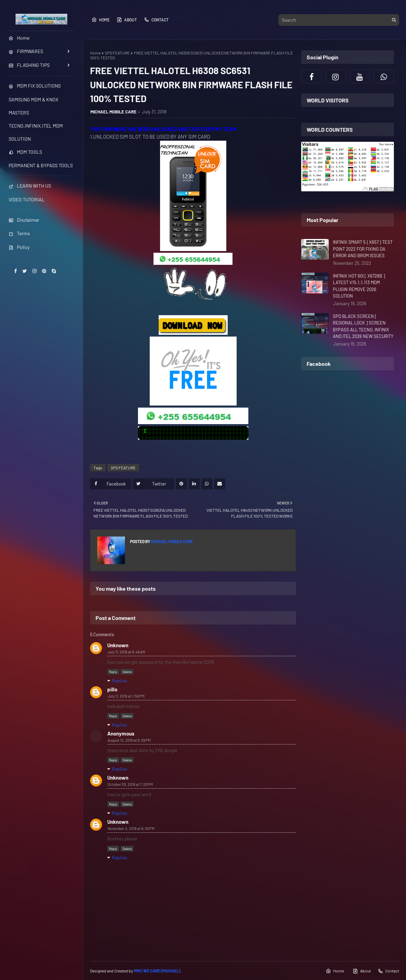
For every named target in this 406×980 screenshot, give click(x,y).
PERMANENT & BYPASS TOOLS (41, 165)
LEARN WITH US (30, 186)
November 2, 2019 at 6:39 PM (131, 828)
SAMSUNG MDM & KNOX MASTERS (33, 106)
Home (101, 20)
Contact (156, 20)
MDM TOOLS (25, 152)
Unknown (118, 645)
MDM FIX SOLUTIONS (35, 86)
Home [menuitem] (19, 38)
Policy (19, 247)
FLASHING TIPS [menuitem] (29, 65)
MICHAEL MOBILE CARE (113, 112)
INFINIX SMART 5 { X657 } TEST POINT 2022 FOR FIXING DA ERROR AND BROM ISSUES (363, 249)
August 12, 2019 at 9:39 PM (129, 740)
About (127, 20)
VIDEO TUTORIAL (27, 199)
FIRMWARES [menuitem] (26, 51)
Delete (127, 672)
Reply (113, 672)
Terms (19, 233)
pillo (112, 689)
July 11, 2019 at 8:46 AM (126, 652)
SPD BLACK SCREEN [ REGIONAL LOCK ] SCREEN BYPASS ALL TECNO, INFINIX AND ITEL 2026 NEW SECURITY (363, 326)
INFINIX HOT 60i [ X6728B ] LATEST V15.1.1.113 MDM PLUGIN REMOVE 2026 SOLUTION (359, 286)
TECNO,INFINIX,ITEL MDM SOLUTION (36, 132)
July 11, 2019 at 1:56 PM (126, 696)
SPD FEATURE (117, 53)
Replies (120, 681)
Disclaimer (24, 220)
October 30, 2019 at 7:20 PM (130, 784)
